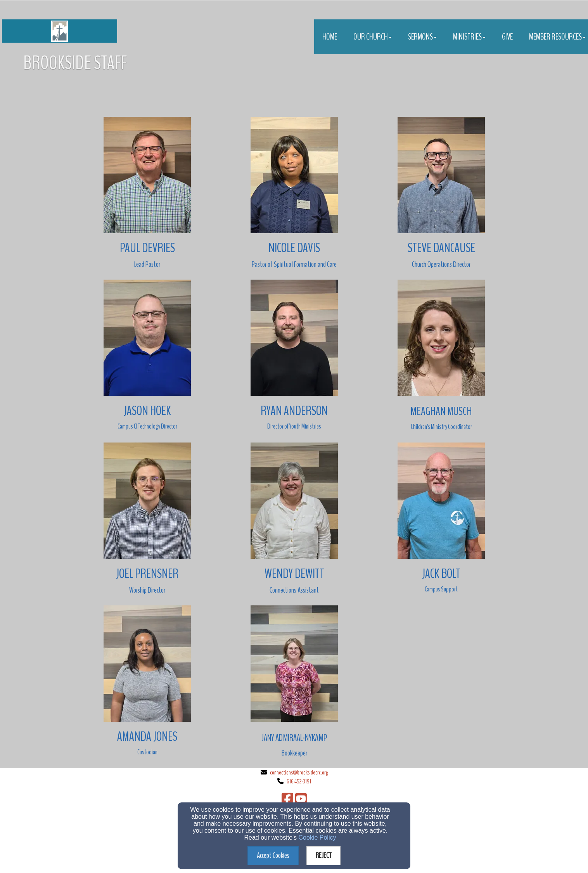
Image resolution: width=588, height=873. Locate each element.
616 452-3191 (299, 781)
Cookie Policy (317, 838)
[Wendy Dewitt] (294, 574)
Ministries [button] (469, 37)
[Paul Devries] (147, 248)
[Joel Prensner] (147, 574)
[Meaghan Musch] (441, 411)
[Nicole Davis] (294, 248)
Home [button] (330, 37)
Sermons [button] (422, 37)
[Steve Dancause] (441, 248)
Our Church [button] (373, 37)
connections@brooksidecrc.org (299, 773)
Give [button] (507, 37)
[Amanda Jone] (145, 736)
